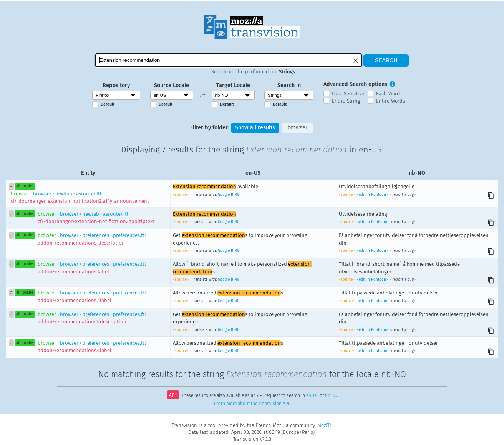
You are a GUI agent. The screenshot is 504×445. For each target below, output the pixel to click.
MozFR (324, 425)
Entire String (346, 101)
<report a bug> (402, 195)
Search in (289, 85)
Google (224, 195)
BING (235, 195)
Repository (116, 85)
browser (298, 128)
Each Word (388, 93)
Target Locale (233, 85)
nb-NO (332, 396)
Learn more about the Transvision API (252, 404)
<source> (181, 195)
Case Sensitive (348, 93)
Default (108, 104)
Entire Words (390, 101)
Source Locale (172, 85)
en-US (312, 396)
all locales (25, 186)
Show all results (255, 128)
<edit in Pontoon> (372, 195)
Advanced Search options (355, 84)
